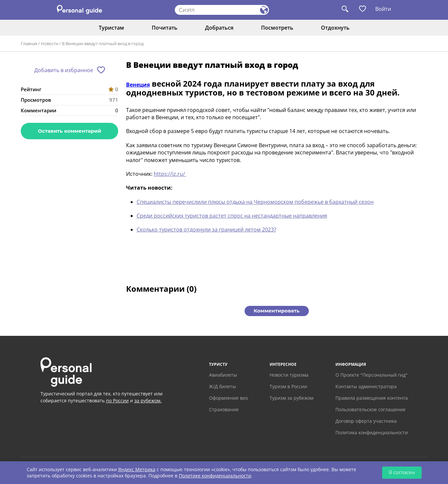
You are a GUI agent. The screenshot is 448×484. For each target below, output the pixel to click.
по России (117, 401)
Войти (383, 9)
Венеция (138, 85)
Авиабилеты (223, 375)
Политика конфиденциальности (372, 432)
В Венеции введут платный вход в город (103, 43)
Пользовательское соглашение (370, 409)
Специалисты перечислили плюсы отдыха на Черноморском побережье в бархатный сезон (255, 202)
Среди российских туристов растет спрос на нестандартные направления (232, 216)
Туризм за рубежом (291, 398)
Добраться (219, 28)
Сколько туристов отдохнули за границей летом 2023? (206, 229)
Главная (29, 43)
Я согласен (402, 472)
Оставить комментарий (69, 131)
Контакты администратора (366, 386)
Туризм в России (288, 386)
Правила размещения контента (372, 398)
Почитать (165, 28)
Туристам (111, 28)
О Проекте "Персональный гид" (371, 375)
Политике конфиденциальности (215, 476)
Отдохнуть (335, 28)
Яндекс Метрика (137, 469)
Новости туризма (289, 375)
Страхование (224, 409)
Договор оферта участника (366, 421)
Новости (50, 43)
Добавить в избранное (64, 70)
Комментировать (277, 311)
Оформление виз (228, 398)
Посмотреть (277, 28)
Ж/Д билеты (223, 386)
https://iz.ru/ (170, 174)
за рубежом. (148, 401)
